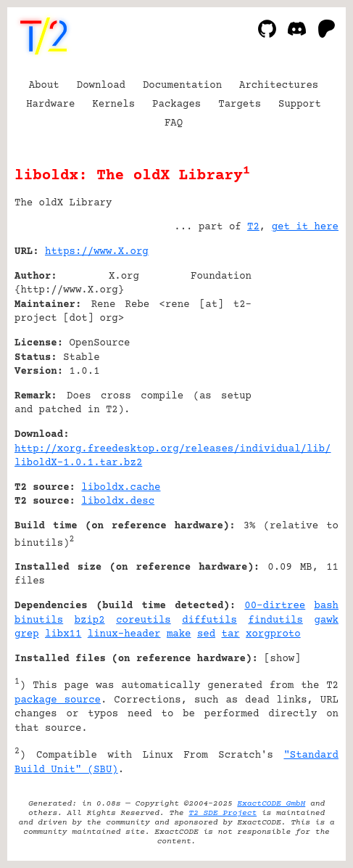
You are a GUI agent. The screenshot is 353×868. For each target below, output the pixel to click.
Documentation (182, 86)
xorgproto (273, 634)
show (283, 659)
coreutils (144, 621)
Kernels (113, 105)
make (179, 634)
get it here (305, 227)
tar (230, 634)
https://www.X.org (97, 252)
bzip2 (90, 621)
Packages (176, 105)
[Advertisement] (295, 340)
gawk (326, 621)
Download (101, 86)
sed (206, 634)
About (44, 86)
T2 (253, 227)
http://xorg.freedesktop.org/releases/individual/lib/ (173, 449)
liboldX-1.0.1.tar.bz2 (78, 463)
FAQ (174, 123)
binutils (39, 621)
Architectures (279, 86)
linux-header (124, 634)
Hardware (50, 105)
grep (27, 634)
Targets (240, 105)
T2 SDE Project (223, 813)
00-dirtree (275, 606)
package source (58, 700)
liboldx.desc (118, 501)
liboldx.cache (121, 488)
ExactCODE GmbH (271, 804)
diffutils (209, 621)
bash (326, 606)
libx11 (63, 634)
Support (300, 105)
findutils (275, 621)
